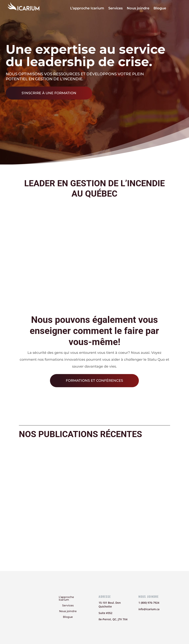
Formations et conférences (94, 381)
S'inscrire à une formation (49, 93)
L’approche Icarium (87, 9)
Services (115, 9)
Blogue (160, 9)
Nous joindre (138, 9)
